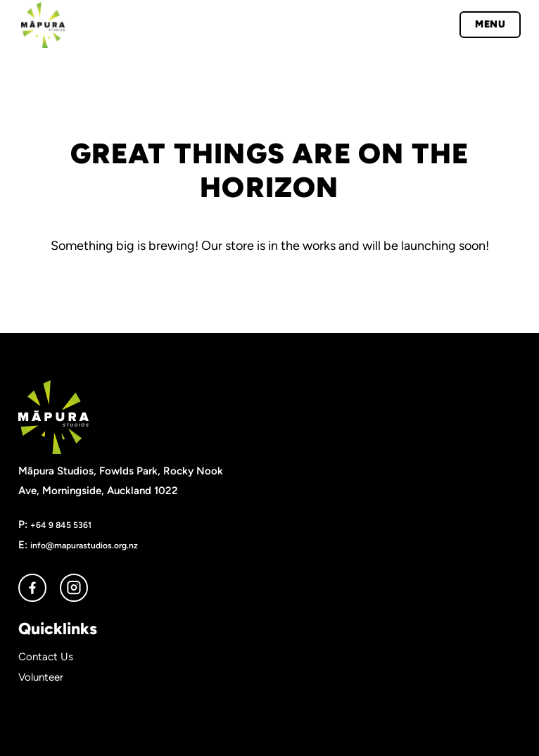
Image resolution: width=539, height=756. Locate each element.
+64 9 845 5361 (61, 525)
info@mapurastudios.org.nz (84, 545)
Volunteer (41, 677)
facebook (32, 588)
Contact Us (46, 657)
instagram (74, 588)
